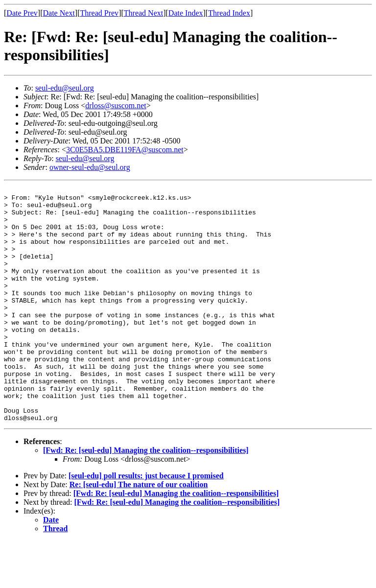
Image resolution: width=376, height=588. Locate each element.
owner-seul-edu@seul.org (90, 167)
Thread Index (229, 13)
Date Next (59, 13)
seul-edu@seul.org (65, 88)
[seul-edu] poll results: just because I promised (146, 523)
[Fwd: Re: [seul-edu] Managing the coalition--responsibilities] (146, 497)
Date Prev (22, 13)
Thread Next (143, 13)
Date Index (186, 13)
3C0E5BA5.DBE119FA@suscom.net (125, 150)
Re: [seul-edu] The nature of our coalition (139, 531)
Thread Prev (99, 13)
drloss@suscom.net (116, 106)
